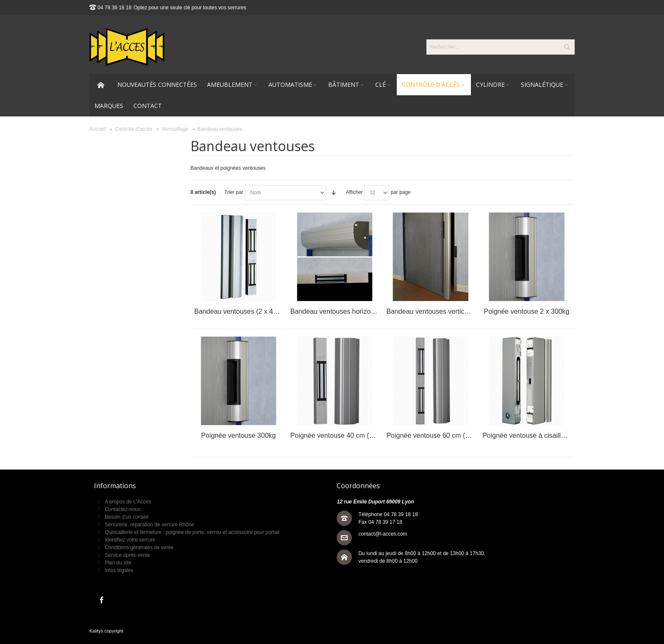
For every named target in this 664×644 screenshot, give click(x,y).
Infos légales (119, 570)
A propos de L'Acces (128, 502)
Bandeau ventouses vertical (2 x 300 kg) (447, 311)
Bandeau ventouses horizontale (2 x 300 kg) (357, 311)
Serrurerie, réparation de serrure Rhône (149, 525)
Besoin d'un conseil (126, 517)
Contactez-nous (122, 509)
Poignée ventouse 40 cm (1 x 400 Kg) (347, 435)
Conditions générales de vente (139, 547)
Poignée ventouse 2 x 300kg (527, 311)
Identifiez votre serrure (130, 540)
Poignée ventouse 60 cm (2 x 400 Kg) (443, 435)
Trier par (234, 192)
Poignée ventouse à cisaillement (531, 435)
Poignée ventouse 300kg (238, 435)
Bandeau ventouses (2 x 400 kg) (243, 311)
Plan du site (118, 563)
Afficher (354, 192)
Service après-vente (127, 555)
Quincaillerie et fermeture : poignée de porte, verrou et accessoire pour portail (192, 532)
